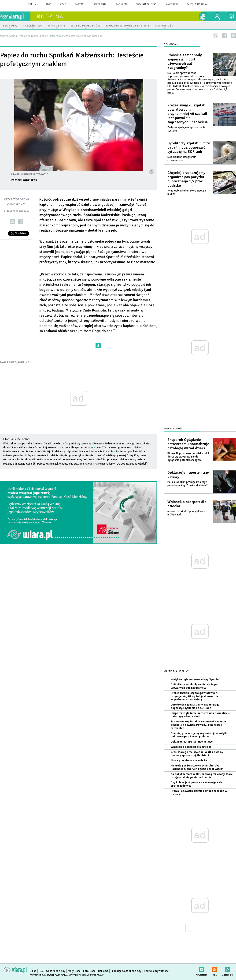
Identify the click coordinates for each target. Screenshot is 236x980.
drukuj (21, 222)
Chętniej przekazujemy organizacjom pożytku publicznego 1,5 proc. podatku (186, 179)
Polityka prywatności (157, 971)
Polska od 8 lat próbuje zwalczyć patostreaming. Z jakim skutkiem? (188, 484)
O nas (33, 971)
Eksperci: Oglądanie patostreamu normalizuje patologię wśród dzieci (188, 444)
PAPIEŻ (12, 362)
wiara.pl (15, 16)
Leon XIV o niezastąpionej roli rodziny (118, 448)
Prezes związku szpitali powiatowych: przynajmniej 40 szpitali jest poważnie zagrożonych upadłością (188, 114)
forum (32, 4)
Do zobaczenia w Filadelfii (133, 464)
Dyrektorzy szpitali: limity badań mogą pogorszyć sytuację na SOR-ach (189, 147)
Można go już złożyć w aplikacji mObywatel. (186, 513)
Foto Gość (89, 971)
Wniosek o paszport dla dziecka (22, 444)
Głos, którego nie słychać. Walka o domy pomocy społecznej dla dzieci (197, 754)
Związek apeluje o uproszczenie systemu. (186, 129)
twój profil (217, 16)
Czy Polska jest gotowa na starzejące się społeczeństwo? (197, 784)
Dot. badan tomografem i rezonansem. (182, 159)
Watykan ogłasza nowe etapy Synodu (195, 679)
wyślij (12, 222)
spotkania (100, 4)
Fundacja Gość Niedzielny (126, 971)
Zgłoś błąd (227, 968)
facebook (225, 35)
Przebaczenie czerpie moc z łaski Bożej (27, 452)
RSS (215, 968)
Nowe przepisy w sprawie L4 (189, 760)
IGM (41, 971)
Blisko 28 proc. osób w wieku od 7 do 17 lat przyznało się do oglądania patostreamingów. (188, 457)
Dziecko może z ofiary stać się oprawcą (68, 444)
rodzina (50, 16)
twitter (234, 35)
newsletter (201, 968)
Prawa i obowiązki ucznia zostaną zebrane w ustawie (199, 793)
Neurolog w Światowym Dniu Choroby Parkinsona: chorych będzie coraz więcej (197, 767)
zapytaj (80, 4)
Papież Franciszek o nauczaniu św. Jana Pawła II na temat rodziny (76, 464)
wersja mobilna (198, 4)
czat (63, 4)
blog (48, 4)
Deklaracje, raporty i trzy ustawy (188, 475)
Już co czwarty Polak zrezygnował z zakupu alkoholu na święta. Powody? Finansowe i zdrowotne (198, 725)
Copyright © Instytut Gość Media (49, 975)
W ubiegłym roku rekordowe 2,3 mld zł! (187, 192)
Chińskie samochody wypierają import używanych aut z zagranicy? (185, 61)
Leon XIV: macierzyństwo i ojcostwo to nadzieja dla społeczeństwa (53, 448)
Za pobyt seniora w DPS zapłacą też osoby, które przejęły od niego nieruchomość (202, 776)
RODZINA (23, 362)
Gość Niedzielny (146, 4)
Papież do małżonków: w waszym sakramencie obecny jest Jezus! (56, 460)
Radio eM (121, 4)
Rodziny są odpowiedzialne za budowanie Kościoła (83, 452)
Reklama (103, 971)
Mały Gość (172, 4)
